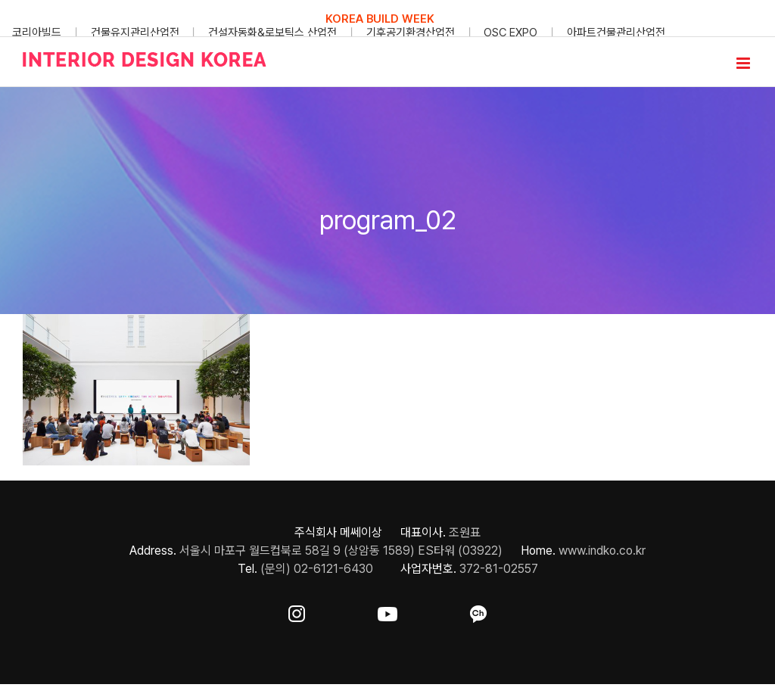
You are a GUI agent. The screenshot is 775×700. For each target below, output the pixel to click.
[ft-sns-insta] (297, 611)
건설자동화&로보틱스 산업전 (272, 33)
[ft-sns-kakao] (478, 611)
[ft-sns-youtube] (387, 611)
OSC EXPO (510, 33)
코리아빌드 (37, 33)
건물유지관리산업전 (135, 33)
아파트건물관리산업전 (616, 33)
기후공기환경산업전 (411, 33)
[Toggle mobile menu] (744, 63)
